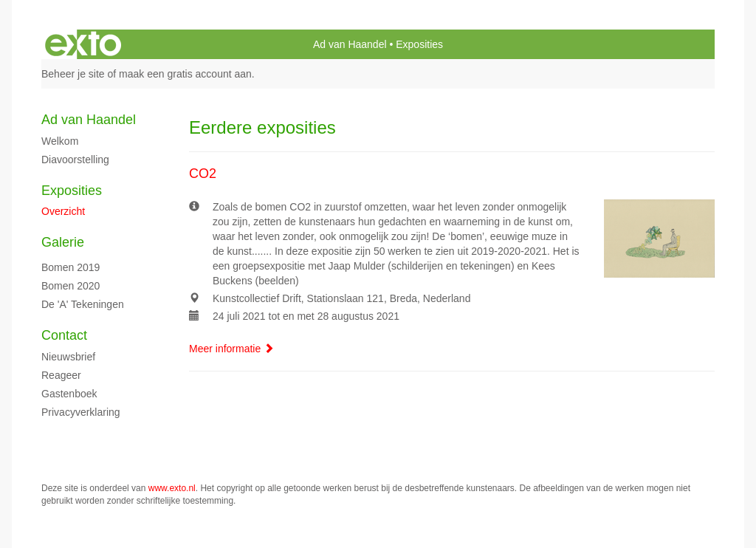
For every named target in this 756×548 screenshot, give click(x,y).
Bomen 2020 (71, 286)
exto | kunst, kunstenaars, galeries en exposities (83, 44)
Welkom (60, 141)
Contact (64, 335)
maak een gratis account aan (185, 74)
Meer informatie (231, 349)
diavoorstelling (75, 160)
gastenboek (69, 394)
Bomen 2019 (71, 267)
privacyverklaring (81, 412)
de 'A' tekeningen (83, 304)
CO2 (203, 174)
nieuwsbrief (68, 357)
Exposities (72, 191)
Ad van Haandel (350, 44)
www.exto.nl (172, 488)
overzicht (63, 211)
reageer (61, 375)
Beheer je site (73, 74)
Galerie (63, 242)
